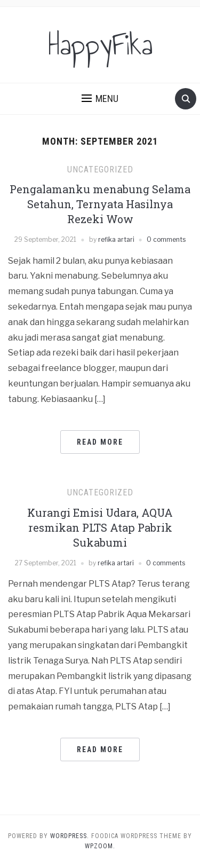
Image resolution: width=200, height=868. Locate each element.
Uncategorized (100, 169)
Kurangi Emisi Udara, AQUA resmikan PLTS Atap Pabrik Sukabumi (100, 527)
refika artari (116, 239)
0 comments (166, 239)
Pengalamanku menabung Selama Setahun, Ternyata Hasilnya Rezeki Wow (100, 204)
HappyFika (100, 45)
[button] (100, 99)
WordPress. (70, 836)
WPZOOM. (100, 846)
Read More (100, 442)
